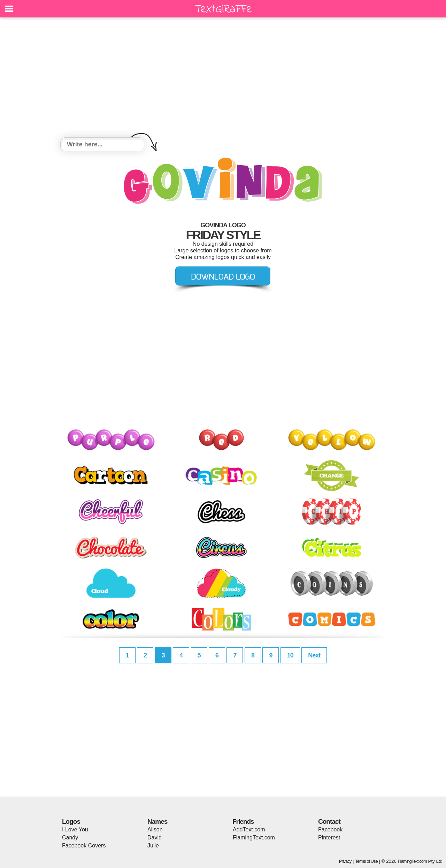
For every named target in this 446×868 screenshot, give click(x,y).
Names (157, 821)
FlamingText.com (254, 837)
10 (290, 655)
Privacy (345, 861)
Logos (71, 821)
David (155, 837)
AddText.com (249, 829)
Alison (155, 829)
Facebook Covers (84, 846)
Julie (153, 846)
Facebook (330, 829)
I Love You (75, 829)
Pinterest (329, 837)
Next (314, 655)
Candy (70, 837)
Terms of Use (366, 861)
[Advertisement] (223, 78)
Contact (329, 821)
